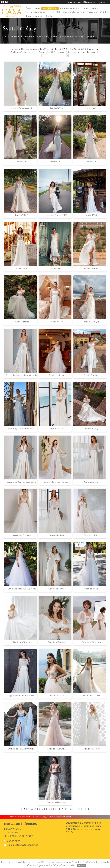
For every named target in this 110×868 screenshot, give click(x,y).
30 (41, 49)
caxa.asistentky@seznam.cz (96, 3)
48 (75, 49)
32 (44, 49)
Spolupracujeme (34, 16)
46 (71, 49)
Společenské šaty (69, 8)
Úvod (28, 8)
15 (75, 809)
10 (54, 809)
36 (52, 49)
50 (79, 49)
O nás (37, 8)
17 (84, 809)
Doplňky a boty (90, 8)
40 (60, 49)
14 (70, 809)
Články (104, 12)
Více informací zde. (64, 865)
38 (56, 49)
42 (63, 49)
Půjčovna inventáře (73, 12)
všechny (94, 49)
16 (79, 809)
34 (48, 49)
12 (62, 809)
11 (58, 809)
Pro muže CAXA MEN (37, 12)
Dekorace (92, 12)
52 (83, 49)
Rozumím (81, 866)
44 (67, 49)
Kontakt (50, 16)
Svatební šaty (50, 8)
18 (88, 809)
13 (66, 809)
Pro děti (56, 12)
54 (86, 49)
